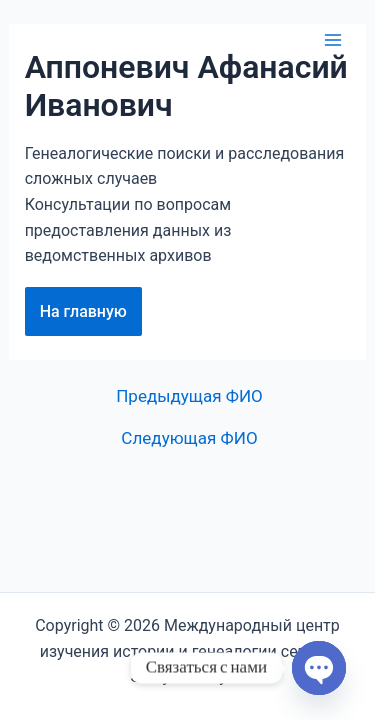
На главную (83, 311)
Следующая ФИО (189, 438)
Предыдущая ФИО (189, 396)
